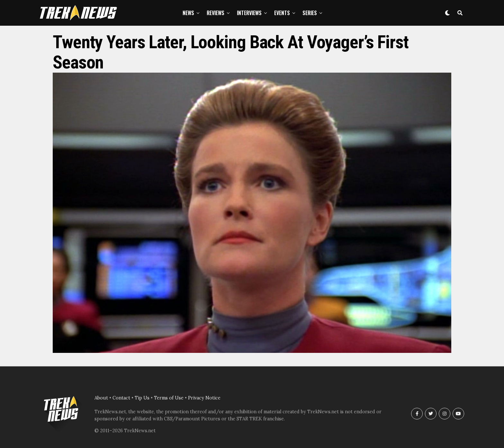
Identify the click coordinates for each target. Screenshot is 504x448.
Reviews (216, 13)
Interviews (249, 13)
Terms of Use (169, 398)
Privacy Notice (204, 398)
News (188, 13)
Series (310, 13)
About (101, 398)
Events (282, 13)
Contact (121, 398)
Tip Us (142, 398)
